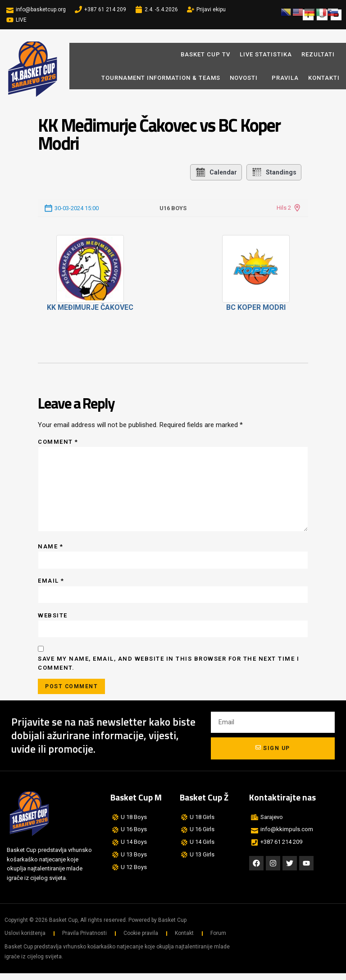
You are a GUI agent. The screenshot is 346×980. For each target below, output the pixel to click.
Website (53, 620)
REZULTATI (318, 54)
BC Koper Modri (256, 307)
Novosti (246, 78)
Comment (58, 442)
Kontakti (324, 78)
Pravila (285, 78)
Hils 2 (284, 208)
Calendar (216, 172)
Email (51, 586)
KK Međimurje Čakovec (90, 307)
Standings (274, 172)
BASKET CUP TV (205, 54)
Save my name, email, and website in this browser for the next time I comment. (168, 669)
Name (50, 550)
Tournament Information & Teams (161, 78)
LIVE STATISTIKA (266, 54)
